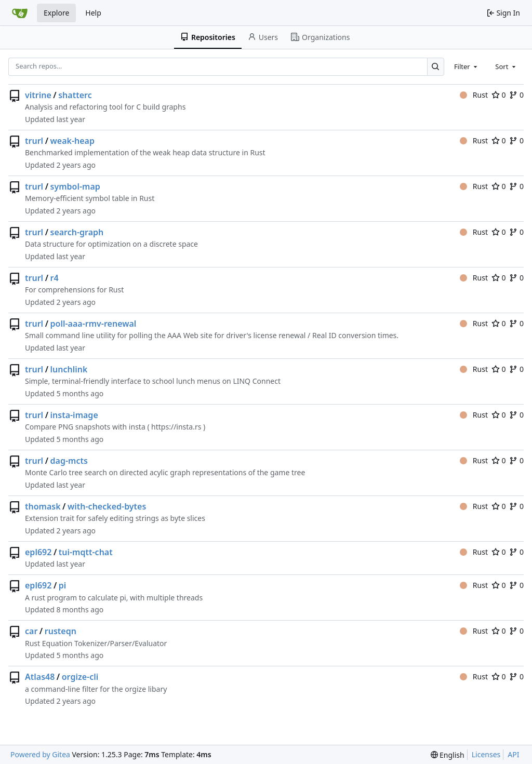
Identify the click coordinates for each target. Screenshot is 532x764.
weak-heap (72, 141)
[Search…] (436, 67)
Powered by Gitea (40, 754)
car (31, 631)
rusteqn (61, 631)
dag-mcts (69, 461)
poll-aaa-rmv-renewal (94, 324)
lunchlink (69, 369)
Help (93, 13)
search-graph (77, 232)
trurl (34, 141)
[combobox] (467, 66)
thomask (43, 506)
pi (63, 585)
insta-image (74, 415)
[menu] (448, 755)
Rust (474, 95)
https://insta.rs (176, 427)
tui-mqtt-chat (86, 552)
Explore (56, 13)
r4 (55, 278)
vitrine (38, 95)
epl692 (38, 552)
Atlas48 (40, 677)
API (513, 754)
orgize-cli (80, 677)
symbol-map (75, 186)
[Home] (20, 13)
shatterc (75, 95)
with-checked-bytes (107, 506)
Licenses (486, 754)
